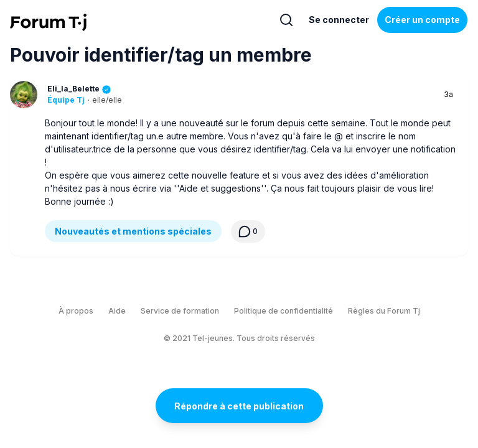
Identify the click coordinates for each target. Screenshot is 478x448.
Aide (117, 311)
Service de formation (180, 311)
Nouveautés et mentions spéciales (133, 231)
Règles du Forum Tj (384, 311)
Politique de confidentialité (284, 311)
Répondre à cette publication (239, 406)
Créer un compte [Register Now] (422, 20)
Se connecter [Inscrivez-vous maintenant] (339, 20)
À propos (76, 311)
